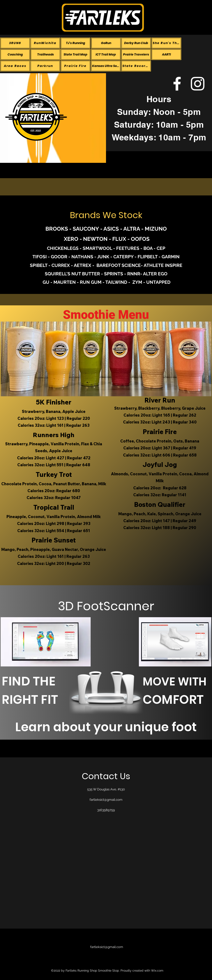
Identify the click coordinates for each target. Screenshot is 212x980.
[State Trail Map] (75, 55)
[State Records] (136, 66)
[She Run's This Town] (166, 43)
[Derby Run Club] (136, 43)
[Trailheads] (45, 55)
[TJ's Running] (75, 43)
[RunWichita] (45, 43)
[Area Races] (15, 66)
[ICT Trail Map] (106, 55)
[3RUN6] (15, 43)
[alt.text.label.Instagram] (198, 84)
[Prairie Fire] (75, 66)
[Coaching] (15, 55)
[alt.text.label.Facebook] (177, 84)
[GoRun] (106, 43)
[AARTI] (166, 55)
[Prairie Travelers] (136, 55)
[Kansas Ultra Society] (106, 66)
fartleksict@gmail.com (106, 800)
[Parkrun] (45, 66)
